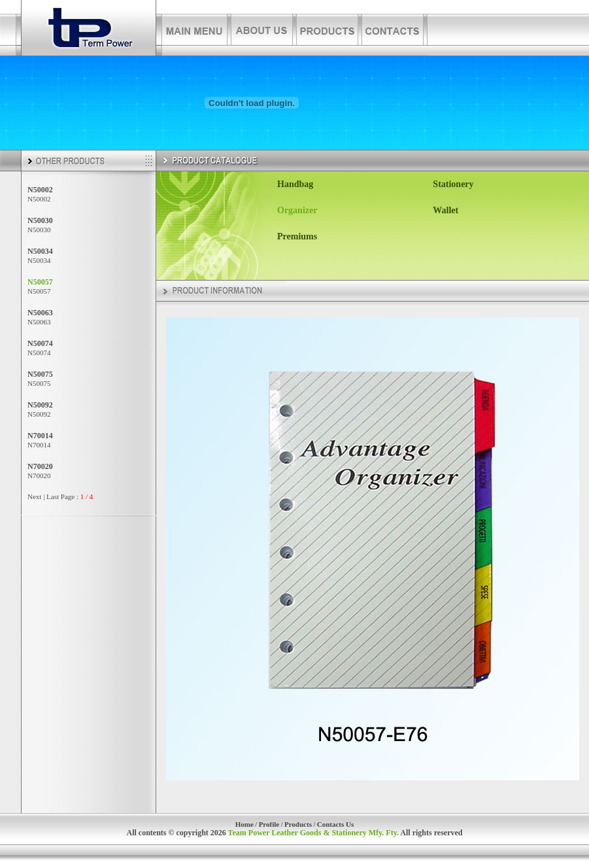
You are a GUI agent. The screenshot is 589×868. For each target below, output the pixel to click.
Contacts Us (336, 824)
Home (244, 824)
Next (34, 496)
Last (53, 496)
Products (298, 824)
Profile (269, 824)
